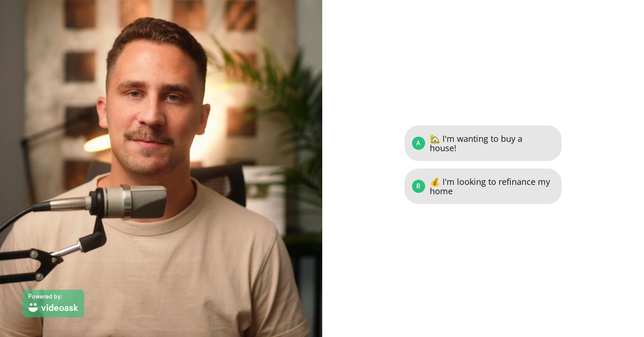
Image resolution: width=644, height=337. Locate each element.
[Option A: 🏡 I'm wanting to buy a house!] (483, 143)
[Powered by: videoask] (53, 304)
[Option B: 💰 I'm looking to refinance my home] (483, 186)
